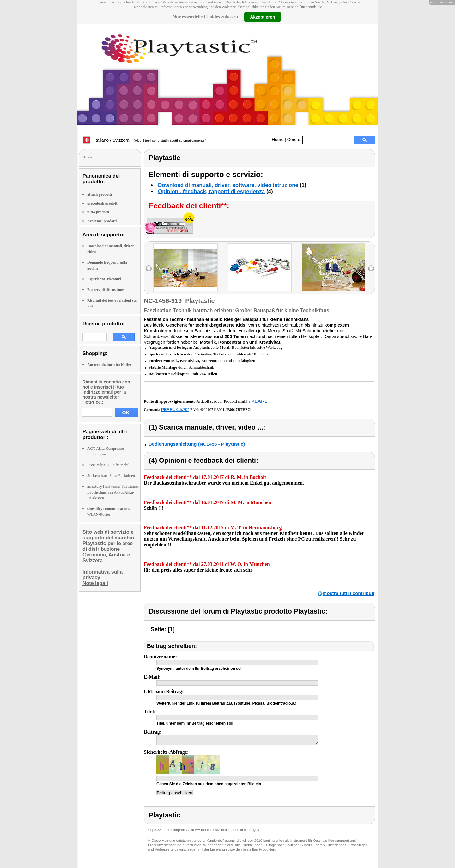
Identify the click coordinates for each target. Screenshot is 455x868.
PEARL (259, 401)
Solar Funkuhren (111, 476)
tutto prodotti (98, 212)
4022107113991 (212, 410)
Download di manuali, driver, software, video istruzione (228, 185)
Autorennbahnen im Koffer (109, 365)
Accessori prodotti (102, 221)
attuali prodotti (100, 194)
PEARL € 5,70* (175, 410)
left (149, 268)
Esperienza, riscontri (104, 279)
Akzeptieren (262, 17)
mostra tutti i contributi (349, 593)
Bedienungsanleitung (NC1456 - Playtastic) (197, 444)
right (371, 268)
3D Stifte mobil (108, 465)
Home (278, 140)
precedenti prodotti (103, 203)
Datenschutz (310, 7)
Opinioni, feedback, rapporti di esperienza (211, 191)
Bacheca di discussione (106, 290)
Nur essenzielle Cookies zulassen (205, 17)
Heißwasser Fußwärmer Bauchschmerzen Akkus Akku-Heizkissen (113, 492)
